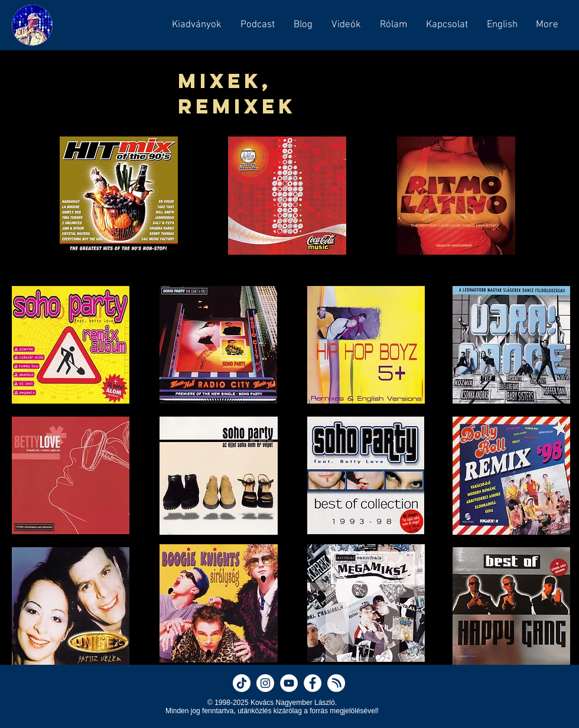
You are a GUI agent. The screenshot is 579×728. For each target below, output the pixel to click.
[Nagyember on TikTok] (242, 683)
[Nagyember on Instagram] (265, 683)
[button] (257, 25)
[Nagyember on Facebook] (313, 683)
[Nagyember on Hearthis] (336, 683)
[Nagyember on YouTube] (289, 683)
